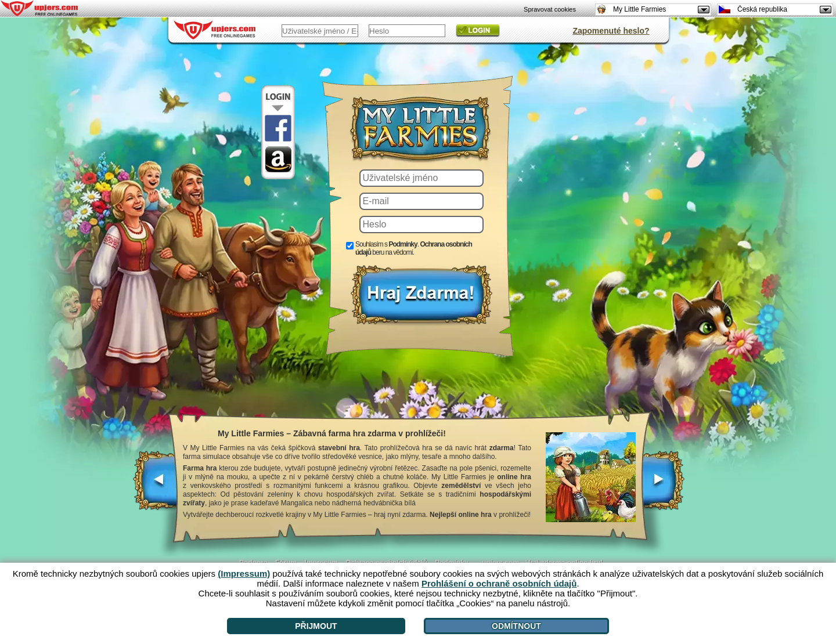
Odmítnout (516, 626)
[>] (663, 486)
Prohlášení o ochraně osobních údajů (499, 583)
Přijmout (316, 626)
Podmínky (403, 244)
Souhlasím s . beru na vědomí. (414, 248)
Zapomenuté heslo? (611, 31)
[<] (156, 486)
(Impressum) (244, 574)
